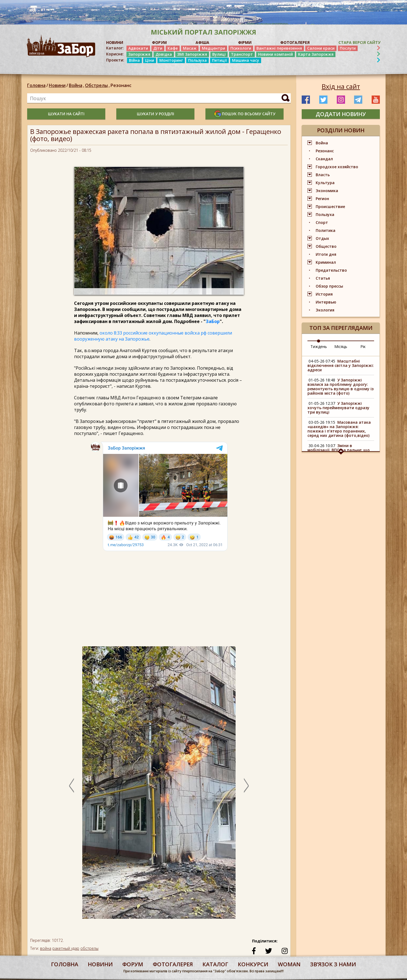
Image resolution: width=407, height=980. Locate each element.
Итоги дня (326, 254)
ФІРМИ (245, 42)
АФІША (202, 42)
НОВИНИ (115, 42)
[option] (159, 785)
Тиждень (319, 346)
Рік (363, 346)
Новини (57, 85)
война (46, 948)
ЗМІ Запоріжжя (192, 54)
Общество (326, 246)
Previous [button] (72, 785)
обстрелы (89, 948)
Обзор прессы (329, 286)
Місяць (341, 346)
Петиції (219, 60)
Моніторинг (171, 60)
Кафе (173, 48)
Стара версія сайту (359, 42)
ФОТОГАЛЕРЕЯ (295, 42)
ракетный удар (66, 948)
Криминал (326, 262)
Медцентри (214, 48)
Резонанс (121, 85)
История (324, 294)
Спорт (322, 222)
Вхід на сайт (341, 86)
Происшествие (330, 207)
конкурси (253, 964)
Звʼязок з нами (333, 964)
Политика (326, 230)
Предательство (331, 270)
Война (77, 85)
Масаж (190, 48)
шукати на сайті (66, 114)
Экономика (327, 191)
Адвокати (138, 48)
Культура (325, 183)
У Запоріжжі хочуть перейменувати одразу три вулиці (338, 408)
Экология (325, 310)
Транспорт (242, 54)
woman (289, 964)
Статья (323, 278)
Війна (134, 60)
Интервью (326, 302)
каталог (215, 964)
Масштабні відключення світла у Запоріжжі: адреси (341, 365)
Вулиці (219, 54)
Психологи (241, 48)
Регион (322, 199)
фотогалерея (173, 964)
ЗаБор (213, 321)
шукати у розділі (156, 114)
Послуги (348, 48)
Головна (36, 85)
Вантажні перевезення (279, 48)
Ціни (150, 60)
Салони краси (321, 48)
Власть (323, 175)
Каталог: (115, 48)
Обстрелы (98, 85)
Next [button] (246, 785)
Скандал (324, 159)
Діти (158, 48)
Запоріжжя (139, 54)
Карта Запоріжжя (316, 54)
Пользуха (197, 60)
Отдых (322, 238)
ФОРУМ (159, 42)
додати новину (341, 114)
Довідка (164, 54)
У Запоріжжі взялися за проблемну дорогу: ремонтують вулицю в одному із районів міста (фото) (340, 387)
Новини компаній (275, 54)
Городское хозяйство (337, 167)
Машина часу (246, 60)
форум (133, 964)
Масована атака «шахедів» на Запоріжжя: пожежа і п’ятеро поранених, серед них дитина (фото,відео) (339, 429)
